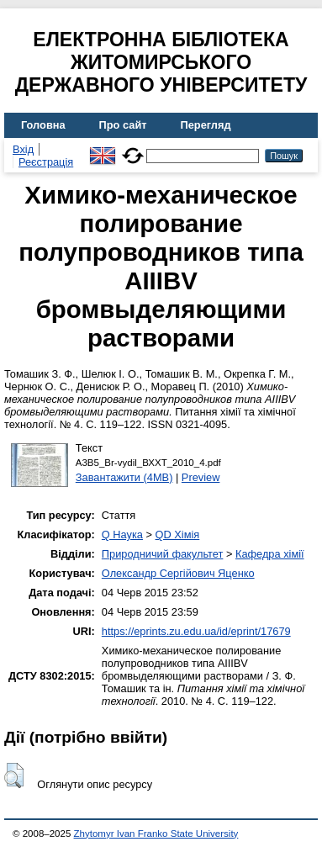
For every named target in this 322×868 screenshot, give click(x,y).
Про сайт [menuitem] (123, 125)
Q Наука (122, 535)
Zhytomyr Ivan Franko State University (156, 834)
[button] (14, 775)
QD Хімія (178, 535)
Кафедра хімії (270, 554)
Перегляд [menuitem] (206, 125)
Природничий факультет (163, 554)
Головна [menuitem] (43, 125)
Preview (201, 477)
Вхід (23, 149)
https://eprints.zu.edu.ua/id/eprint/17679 (196, 631)
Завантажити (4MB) (124, 477)
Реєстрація (46, 162)
